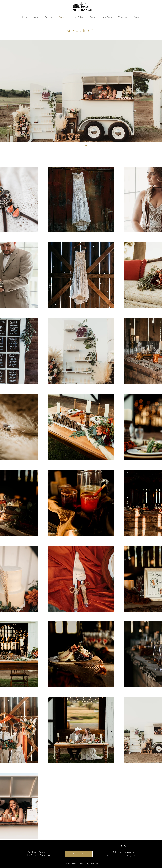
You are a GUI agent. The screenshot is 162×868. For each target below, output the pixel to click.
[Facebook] (122, 846)
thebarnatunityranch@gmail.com (123, 856)
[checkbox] (86, 147)
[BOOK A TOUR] (79, 854)
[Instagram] (125, 846)
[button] (93, 147)
